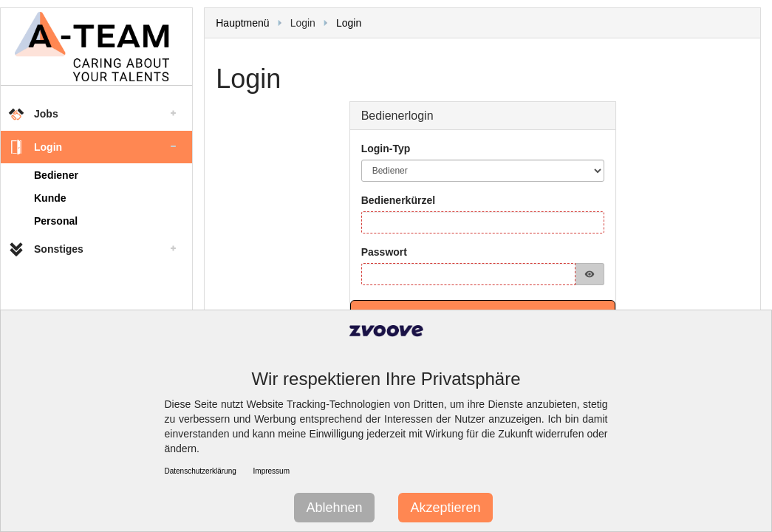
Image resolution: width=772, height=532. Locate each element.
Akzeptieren (445, 508)
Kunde (50, 198)
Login (349, 23)
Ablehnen (334, 508)
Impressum (271, 471)
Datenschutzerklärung (201, 471)
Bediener (56, 175)
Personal (56, 221)
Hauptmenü (242, 23)
